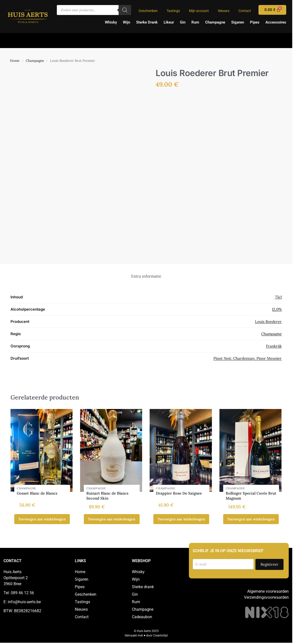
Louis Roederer (268, 321)
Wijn (126, 22)
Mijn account (199, 11)
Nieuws (224, 11)
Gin (183, 22)
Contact (245, 11)
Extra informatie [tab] (146, 276)
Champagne (215, 22)
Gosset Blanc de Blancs (37, 493)
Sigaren (238, 22)
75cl (278, 297)
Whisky (111, 22)
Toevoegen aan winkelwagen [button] (42, 519)
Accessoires (276, 22)
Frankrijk (274, 346)
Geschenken (148, 11)
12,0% (277, 309)
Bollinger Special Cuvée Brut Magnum (251, 496)
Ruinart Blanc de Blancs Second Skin (107, 496)
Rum (195, 22)
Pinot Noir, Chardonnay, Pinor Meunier (248, 358)
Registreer (269, 564)
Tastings (173, 11)
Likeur (169, 22)
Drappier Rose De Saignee (179, 493)
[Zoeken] (125, 10)
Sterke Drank (147, 22)
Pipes (255, 22)
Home (15, 61)
